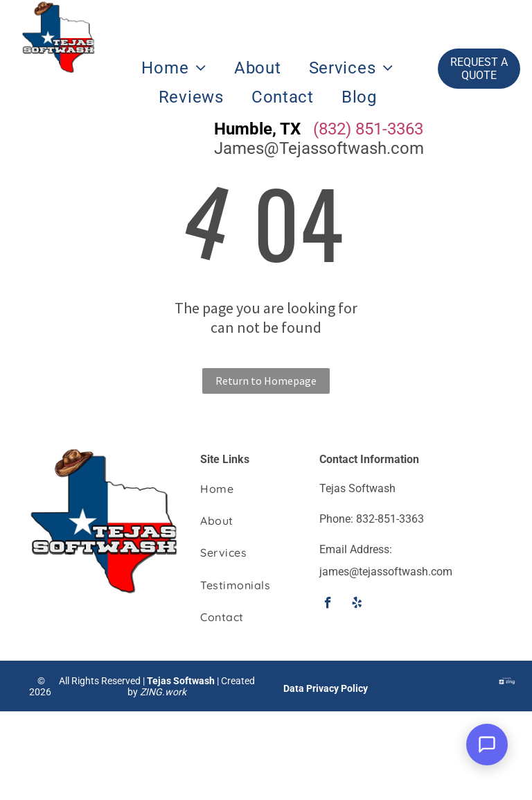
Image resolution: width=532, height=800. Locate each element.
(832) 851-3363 (368, 129)
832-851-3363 (390, 519)
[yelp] (357, 605)
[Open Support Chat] (487, 745)
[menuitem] (174, 68)
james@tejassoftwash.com (386, 572)
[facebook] (328, 605)
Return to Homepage (266, 381)
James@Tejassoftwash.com (319, 148)
